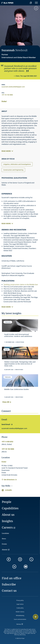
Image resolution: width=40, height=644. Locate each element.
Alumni (5, 550)
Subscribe (9, 584)
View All (7, 402)
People (7, 502)
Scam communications (20, 619)
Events (4, 544)
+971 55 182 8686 (7, 95)
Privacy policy (20, 600)
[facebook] (9, 559)
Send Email (6, 424)
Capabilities (10, 508)
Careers (7, 527)
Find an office (12, 578)
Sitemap (19, 624)
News (4, 539)
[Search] (26, 3)
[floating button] (36, 617)
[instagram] (20, 559)
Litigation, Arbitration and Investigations (17, 164)
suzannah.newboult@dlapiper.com (13, 87)
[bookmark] (31, 3)
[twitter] (31, 559)
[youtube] (26, 567)
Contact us (9, 591)
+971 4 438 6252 (7, 442)
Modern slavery (20, 612)
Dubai (4, 101)
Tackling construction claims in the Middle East (21, 285)
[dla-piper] (7, 3)
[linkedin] (14, 567)
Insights (7, 521)
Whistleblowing (20, 615)
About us (8, 515)
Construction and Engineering (13, 170)
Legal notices (20, 604)
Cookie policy (20, 608)
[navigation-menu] (36, 3)
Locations (5, 533)
